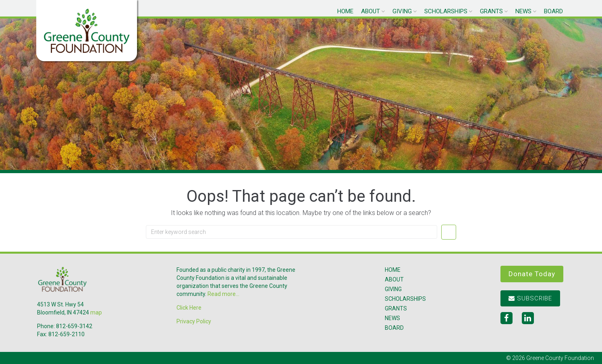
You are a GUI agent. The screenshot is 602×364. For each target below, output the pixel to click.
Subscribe (530, 298)
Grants (491, 11)
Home (345, 11)
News (523, 11)
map (96, 312)
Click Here (189, 308)
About (371, 11)
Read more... (223, 294)
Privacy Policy (194, 321)
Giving (402, 11)
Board (553, 11)
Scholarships (446, 11)
